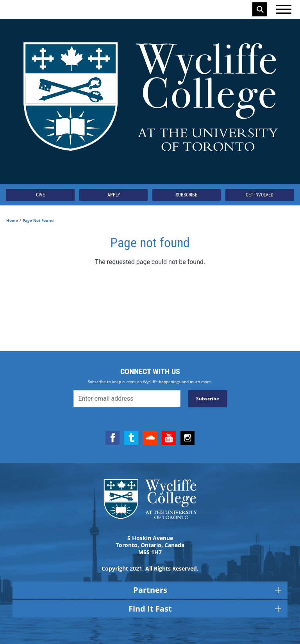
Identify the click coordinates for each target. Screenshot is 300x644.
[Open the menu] (284, 9)
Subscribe (187, 195)
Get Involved (260, 195)
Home (12, 220)
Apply (114, 195)
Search (260, 9)
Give (40, 195)
